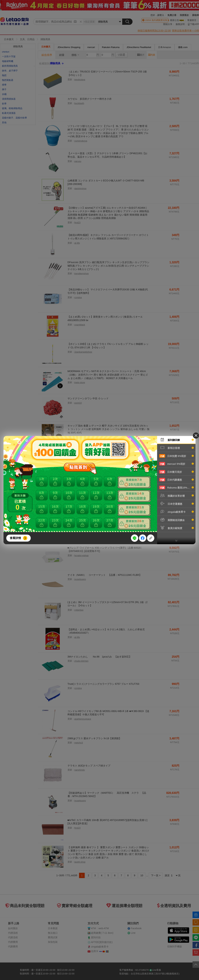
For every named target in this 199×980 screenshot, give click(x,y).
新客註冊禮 (176, 448)
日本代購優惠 (176, 480)
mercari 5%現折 (176, 464)
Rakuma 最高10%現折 (176, 487)
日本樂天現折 (176, 472)
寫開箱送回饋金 (176, 520)
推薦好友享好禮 (176, 495)
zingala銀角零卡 (176, 512)
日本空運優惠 (176, 504)
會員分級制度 (176, 528)
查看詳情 (15, 538)
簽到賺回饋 (176, 440)
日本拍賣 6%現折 (176, 456)
